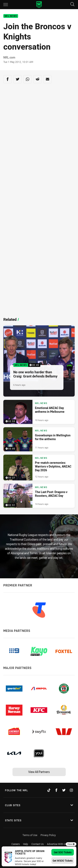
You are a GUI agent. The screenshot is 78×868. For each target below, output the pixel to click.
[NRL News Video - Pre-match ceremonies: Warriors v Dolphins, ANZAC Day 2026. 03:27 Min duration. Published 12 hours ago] (39, 468)
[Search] (72, 4)
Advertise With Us (57, 844)
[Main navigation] (6, 5)
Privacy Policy (48, 835)
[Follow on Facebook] (56, 790)
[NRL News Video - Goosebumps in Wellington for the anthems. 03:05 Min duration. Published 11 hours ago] (39, 439)
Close (71, 844)
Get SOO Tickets (63, 852)
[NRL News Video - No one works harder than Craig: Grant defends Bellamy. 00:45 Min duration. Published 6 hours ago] (39, 361)
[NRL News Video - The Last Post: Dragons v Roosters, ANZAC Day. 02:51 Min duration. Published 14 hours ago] (39, 496)
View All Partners (39, 772)
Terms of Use (30, 835)
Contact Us (38, 844)
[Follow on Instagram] (71, 790)
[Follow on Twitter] (64, 790)
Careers (16, 844)
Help (26, 844)
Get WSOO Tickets (63, 861)
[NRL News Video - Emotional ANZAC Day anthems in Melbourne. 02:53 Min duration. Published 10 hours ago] (39, 412)
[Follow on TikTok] (49, 790)
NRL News (11, 16)
